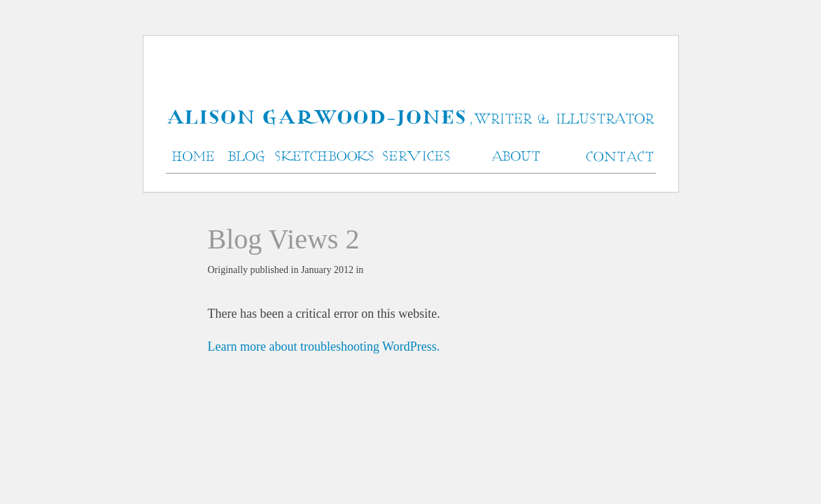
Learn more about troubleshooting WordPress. (324, 346)
